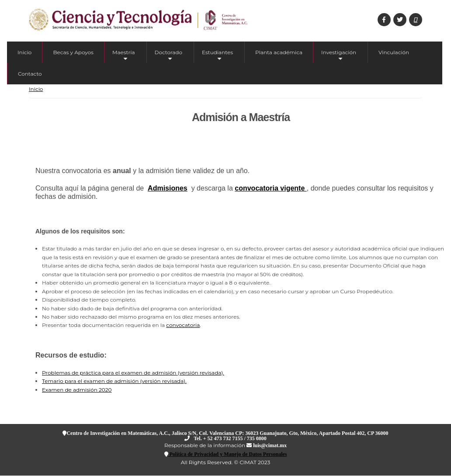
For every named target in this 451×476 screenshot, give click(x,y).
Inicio (24, 52)
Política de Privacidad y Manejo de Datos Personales (228, 454)
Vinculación (394, 52)
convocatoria (183, 325)
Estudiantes (217, 56)
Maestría (124, 56)
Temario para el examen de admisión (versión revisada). (114, 381)
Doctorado (169, 56)
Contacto (30, 74)
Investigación (339, 56)
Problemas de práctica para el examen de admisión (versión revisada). (133, 373)
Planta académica (279, 52)
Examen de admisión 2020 (77, 390)
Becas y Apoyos (73, 52)
